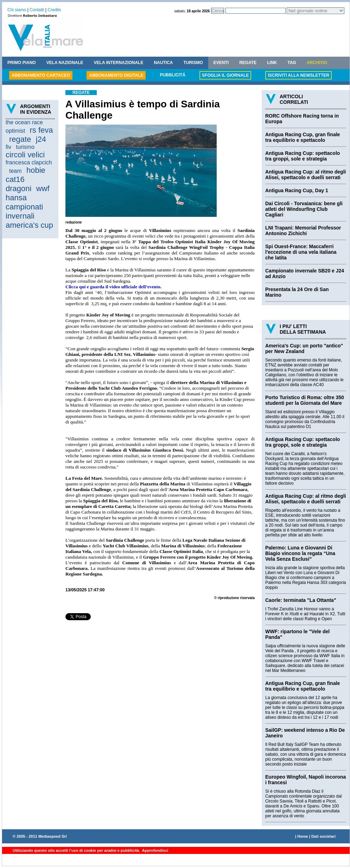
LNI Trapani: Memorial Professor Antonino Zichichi (303, 231)
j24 (41, 139)
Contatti (37, 10)
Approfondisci (155, 850)
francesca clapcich (29, 162)
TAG (292, 63)
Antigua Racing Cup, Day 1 (297, 190)
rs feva (41, 130)
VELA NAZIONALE (65, 63)
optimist (15, 131)
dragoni (18, 188)
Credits (54, 10)
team (15, 171)
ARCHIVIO (317, 63)
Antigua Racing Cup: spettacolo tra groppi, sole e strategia (303, 156)
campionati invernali (24, 211)
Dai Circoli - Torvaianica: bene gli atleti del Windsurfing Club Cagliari (304, 209)
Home (303, 836)
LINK (272, 63)
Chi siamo (17, 10)
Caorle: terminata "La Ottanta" (301, 600)
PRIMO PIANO (22, 63)
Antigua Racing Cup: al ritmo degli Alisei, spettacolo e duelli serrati (306, 175)
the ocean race (24, 122)
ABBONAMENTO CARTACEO (41, 75)
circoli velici (25, 155)
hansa (16, 198)
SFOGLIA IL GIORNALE (225, 75)
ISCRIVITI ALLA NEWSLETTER (298, 75)
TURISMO (193, 63)
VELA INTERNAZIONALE (119, 63)
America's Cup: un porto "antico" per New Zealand (304, 348)
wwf (43, 188)
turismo (25, 147)
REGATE (248, 63)
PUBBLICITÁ (173, 75)
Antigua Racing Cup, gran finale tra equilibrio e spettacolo (303, 137)
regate (20, 139)
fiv (8, 147)
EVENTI (221, 63)
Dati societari (323, 836)
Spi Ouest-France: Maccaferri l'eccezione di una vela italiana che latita (301, 252)
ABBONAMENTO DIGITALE (116, 75)
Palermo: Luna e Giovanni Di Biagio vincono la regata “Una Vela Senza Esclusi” (300, 553)
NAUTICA (163, 63)
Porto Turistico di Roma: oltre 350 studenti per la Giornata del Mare (305, 400)
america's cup (29, 225)
